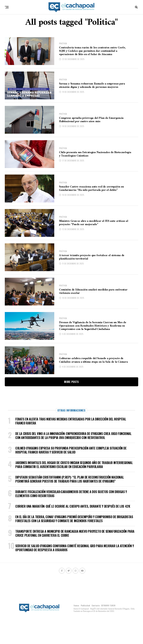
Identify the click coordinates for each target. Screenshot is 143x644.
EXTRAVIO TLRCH (108, 605)
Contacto (96, 605)
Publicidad (85, 605)
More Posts (71, 382)
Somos (76, 605)
